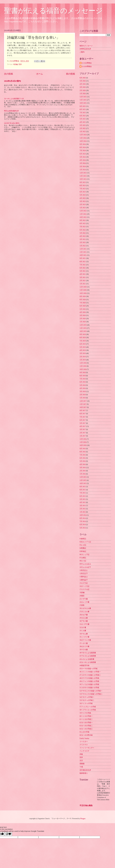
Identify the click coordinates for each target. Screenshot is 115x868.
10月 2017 (83, 407)
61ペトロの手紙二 (86, 719)
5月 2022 (83, 233)
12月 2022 (83, 211)
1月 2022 (83, 246)
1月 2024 (83, 170)
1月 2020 (83, 322)
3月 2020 (83, 315)
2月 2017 (83, 433)
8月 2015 (83, 490)
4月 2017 (83, 426)
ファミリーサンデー (87, 748)
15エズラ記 (84, 583)
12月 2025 (83, 97)
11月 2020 (83, 290)
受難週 (82, 764)
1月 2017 (83, 436)
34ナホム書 (84, 634)
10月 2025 (83, 103)
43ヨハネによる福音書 (88, 662)
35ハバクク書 (84, 637)
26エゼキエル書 (85, 608)
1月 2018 (83, 398)
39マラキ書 (84, 650)
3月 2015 (83, 506)
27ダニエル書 (84, 612)
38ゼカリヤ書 (84, 646)
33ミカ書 (83, 631)
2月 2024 (83, 167)
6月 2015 (83, 496)
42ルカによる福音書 (87, 659)
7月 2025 (83, 113)
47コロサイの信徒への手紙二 (90, 675)
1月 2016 (83, 474)
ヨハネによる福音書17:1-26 (14, 99)
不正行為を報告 (86, 805)
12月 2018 (83, 363)
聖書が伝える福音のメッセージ (53, 11)
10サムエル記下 (85, 567)
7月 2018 (83, 379)
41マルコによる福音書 (88, 656)
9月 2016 (83, 449)
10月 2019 (83, 331)
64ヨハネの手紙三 (86, 729)
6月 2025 (83, 116)
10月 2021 (83, 255)
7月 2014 (83, 521)
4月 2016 (83, 464)
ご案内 (82, 52)
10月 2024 (83, 141)
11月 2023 (83, 176)
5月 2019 (83, 347)
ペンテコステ (84, 751)
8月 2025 (83, 109)
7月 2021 (83, 265)
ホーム (40, 74)
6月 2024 (83, 154)
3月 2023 (83, 201)
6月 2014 (83, 525)
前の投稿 (71, 74)
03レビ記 (83, 545)
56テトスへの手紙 (86, 703)
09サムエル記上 (85, 564)
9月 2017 (83, 411)
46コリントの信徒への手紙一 (90, 672)
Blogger (83, 819)
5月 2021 (83, 271)
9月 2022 (83, 220)
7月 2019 (83, 341)
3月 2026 (83, 87)
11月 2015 (83, 480)
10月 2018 (83, 369)
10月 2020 (83, 293)
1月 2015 (83, 512)
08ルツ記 (83, 561)
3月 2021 (83, 277)
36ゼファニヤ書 (85, 640)
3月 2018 (83, 392)
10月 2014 (83, 515)
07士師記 (83, 558)
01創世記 (83, 539)
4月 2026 (83, 84)
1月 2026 (83, 94)
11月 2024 (83, 138)
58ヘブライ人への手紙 (88, 710)
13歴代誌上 (84, 577)
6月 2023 (83, 192)
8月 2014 (83, 518)
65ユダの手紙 (84, 732)
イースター (84, 742)
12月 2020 (83, 287)
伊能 (81, 754)
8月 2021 (83, 262)
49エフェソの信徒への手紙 (89, 681)
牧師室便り (84, 773)
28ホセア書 (84, 615)
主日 (81, 761)
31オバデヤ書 (84, 624)
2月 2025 (83, 128)
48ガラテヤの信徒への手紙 (89, 678)
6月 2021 (83, 268)
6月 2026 (83, 78)
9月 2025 (83, 106)
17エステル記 (84, 589)
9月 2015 (83, 487)
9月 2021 (83, 258)
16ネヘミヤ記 (84, 586)
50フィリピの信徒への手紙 (89, 684)
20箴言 (82, 596)
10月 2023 (83, 179)
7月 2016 (83, 455)
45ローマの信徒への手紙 (89, 669)
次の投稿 (8, 74)
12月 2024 (83, 135)
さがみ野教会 (87, 63)
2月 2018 (83, 395)
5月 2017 (83, 423)
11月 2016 (83, 442)
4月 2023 (83, 198)
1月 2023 (83, 208)
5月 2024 (83, 157)
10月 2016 (83, 445)
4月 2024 (83, 160)
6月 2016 (83, 458)
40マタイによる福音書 (88, 653)
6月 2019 (83, 344)
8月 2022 (83, 224)
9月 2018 (83, 373)
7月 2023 (83, 189)
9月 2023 (83, 182)
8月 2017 (83, 414)
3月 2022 (83, 239)
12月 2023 (83, 173)
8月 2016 (83, 452)
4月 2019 (83, 350)
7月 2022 (83, 227)
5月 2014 (83, 528)
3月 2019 (83, 353)
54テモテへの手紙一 (87, 697)
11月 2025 (83, 100)
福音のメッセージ (86, 46)
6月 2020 (83, 306)
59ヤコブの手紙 (85, 713)
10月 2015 (83, 483)
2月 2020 (83, 319)
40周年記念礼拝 (85, 49)
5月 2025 (83, 119)
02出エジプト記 (85, 542)
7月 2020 (83, 303)
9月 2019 (83, 334)
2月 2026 (83, 90)
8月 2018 (83, 376)
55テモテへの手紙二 (87, 700)
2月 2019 (83, 357)
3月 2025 (83, 125)
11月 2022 (83, 214)
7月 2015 (83, 493)
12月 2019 (83, 325)
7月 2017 (83, 417)
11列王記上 (84, 570)
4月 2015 (83, 502)
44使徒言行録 (84, 665)
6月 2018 (83, 382)
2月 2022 (83, 243)
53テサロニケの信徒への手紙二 (91, 694)
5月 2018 (83, 385)
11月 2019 (83, 328)
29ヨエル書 (84, 618)
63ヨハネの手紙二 (86, 726)
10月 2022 (83, 217)
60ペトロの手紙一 (86, 716)
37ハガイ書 (84, 643)
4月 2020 (83, 312)
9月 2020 (83, 296)
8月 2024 (83, 147)
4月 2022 (83, 236)
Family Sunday (84, 738)
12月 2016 (83, 439)
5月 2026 (83, 81)
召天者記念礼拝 (85, 770)
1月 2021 (83, 284)
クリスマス (84, 745)
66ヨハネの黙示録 (86, 735)
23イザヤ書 (84, 599)
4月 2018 (83, 388)
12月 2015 (83, 477)
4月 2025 (83, 122)
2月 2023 (83, 205)
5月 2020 (83, 309)
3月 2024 (83, 163)
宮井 (20, 64)
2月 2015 (83, 509)
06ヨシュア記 (84, 555)
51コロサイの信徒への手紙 (89, 688)
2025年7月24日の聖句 (12, 123)
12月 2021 (83, 249)
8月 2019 (83, 338)
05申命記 (83, 551)
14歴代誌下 (84, 580)
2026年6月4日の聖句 (12, 81)
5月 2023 (83, 195)
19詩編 (15, 64)
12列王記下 (84, 574)
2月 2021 (83, 281)
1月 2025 (83, 132)
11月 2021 (83, 252)
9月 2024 (83, 144)
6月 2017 (83, 420)
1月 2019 (83, 360)
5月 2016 (83, 461)
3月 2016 (83, 468)
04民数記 (83, 548)
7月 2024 (83, 151)
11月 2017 (83, 404)
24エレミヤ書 (84, 602)
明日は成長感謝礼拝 (11, 111)
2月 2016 (83, 471)
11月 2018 (83, 366)
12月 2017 (83, 401)
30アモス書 (84, 621)
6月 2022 (83, 230)
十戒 (81, 767)
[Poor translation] (8, 834)
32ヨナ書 (83, 627)
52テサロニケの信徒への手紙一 (91, 691)
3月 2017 (83, 430)
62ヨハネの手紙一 (86, 723)
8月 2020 (83, 300)
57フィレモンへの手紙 (88, 707)
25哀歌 (82, 605)
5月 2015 (83, 499)
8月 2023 (83, 186)
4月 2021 (83, 274)
